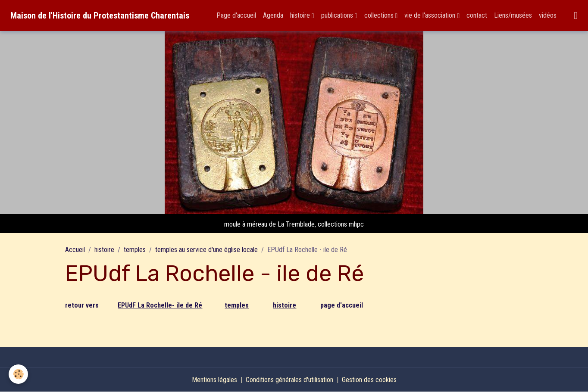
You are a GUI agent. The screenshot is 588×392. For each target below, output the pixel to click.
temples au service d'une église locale (206, 250)
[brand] (100, 16)
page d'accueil (342, 305)
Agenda (273, 15)
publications (338, 15)
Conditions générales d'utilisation (289, 380)
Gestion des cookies (369, 380)
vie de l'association (431, 15)
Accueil (75, 250)
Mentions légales (214, 380)
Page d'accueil (236, 15)
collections (380, 15)
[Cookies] (18, 374)
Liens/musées (513, 15)
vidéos (548, 15)
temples (135, 250)
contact (477, 15)
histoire (301, 15)
